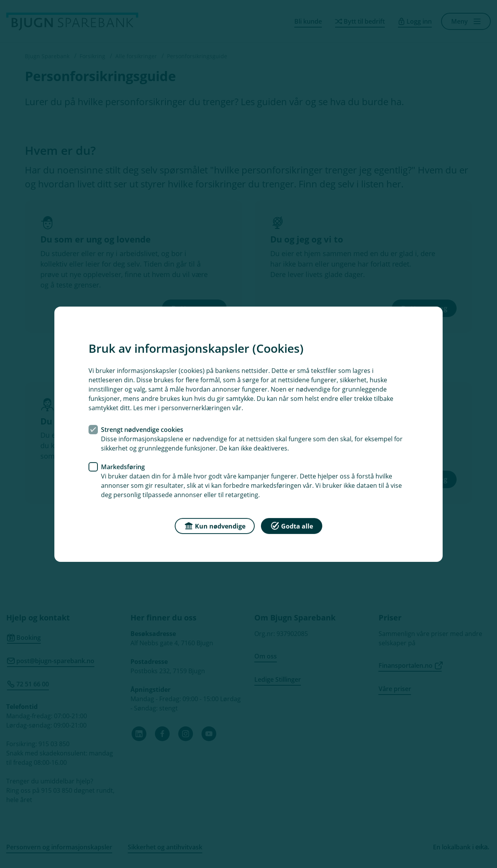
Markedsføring (123, 466)
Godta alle (292, 525)
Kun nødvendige (215, 525)
